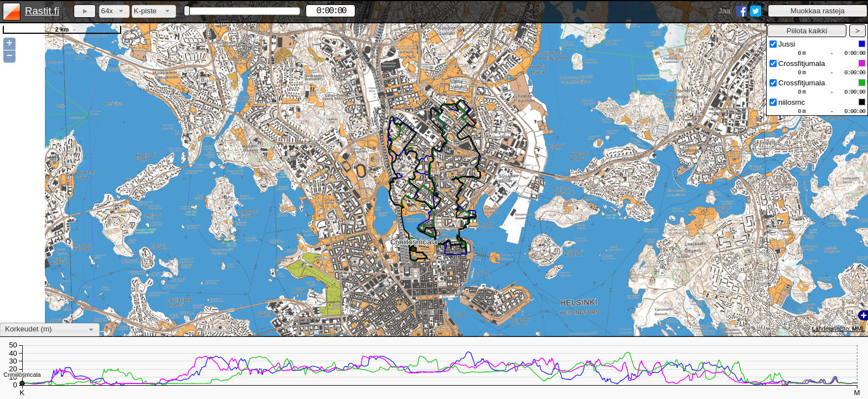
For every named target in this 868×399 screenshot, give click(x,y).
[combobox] (114, 11)
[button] (818, 11)
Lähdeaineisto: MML (839, 329)
